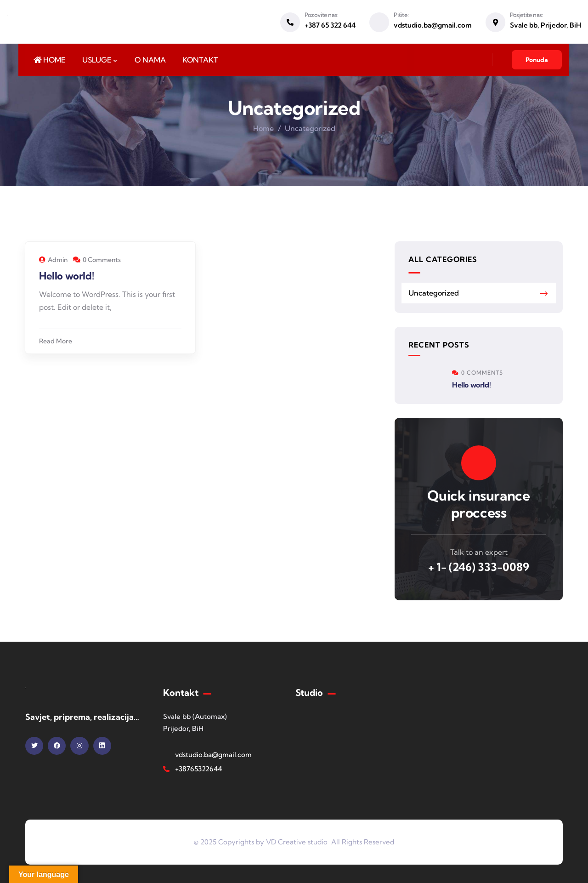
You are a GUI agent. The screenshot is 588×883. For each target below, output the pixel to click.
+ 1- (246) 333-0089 (479, 567)
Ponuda (537, 60)
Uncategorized (434, 293)
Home (263, 128)
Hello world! (66, 276)
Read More (56, 341)
